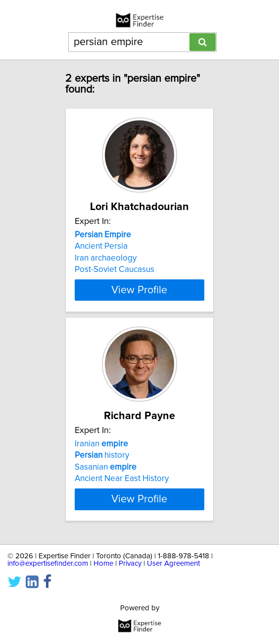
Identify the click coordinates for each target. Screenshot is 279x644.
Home (103, 563)
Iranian (101, 444)
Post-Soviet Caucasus (115, 269)
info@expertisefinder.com (48, 563)
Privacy (130, 563)
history (102, 455)
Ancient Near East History (122, 479)
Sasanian (106, 467)
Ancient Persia (101, 246)
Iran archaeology (106, 258)
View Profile (139, 290)
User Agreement (173, 563)
